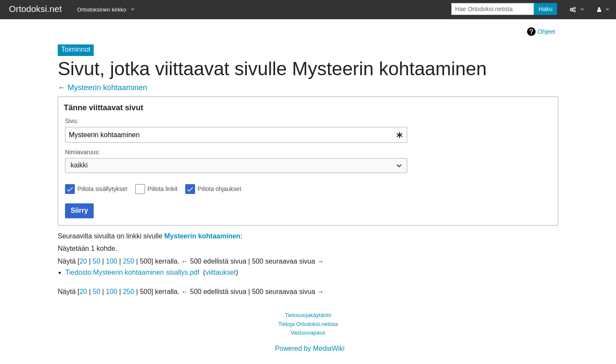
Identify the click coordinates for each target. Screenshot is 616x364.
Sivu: (72, 121)
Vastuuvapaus (308, 333)
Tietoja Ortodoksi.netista (308, 324)
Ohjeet (546, 32)
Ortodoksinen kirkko (102, 10)
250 (129, 261)
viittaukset (221, 272)
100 (111, 261)
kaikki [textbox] (79, 165)
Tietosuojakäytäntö (308, 315)
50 (97, 261)
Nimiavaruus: (83, 152)
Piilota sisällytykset (102, 189)
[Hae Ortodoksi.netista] (493, 9)
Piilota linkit (163, 189)
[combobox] (236, 135)
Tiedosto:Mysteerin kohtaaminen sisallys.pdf (132, 272)
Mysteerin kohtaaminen (107, 88)
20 (83, 261)
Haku (546, 9)
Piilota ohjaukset (219, 189)
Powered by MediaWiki (310, 348)
